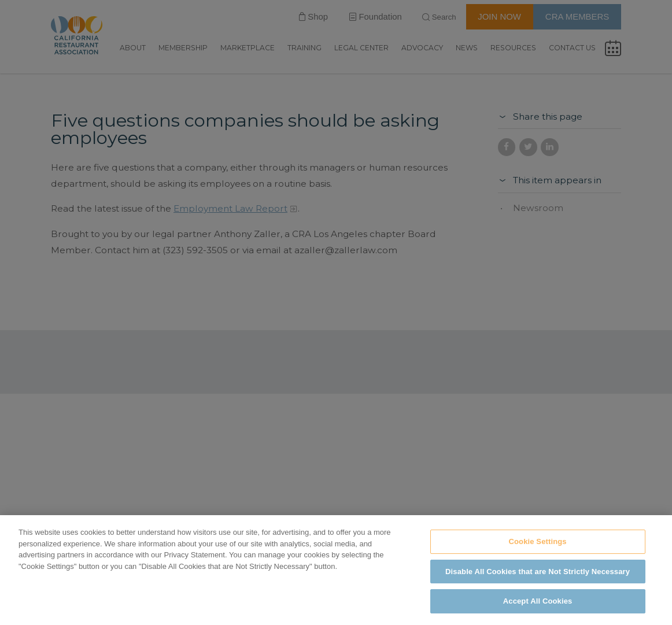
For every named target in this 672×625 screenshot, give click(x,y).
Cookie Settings (537, 541)
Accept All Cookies (538, 601)
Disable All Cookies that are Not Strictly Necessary (538, 572)
